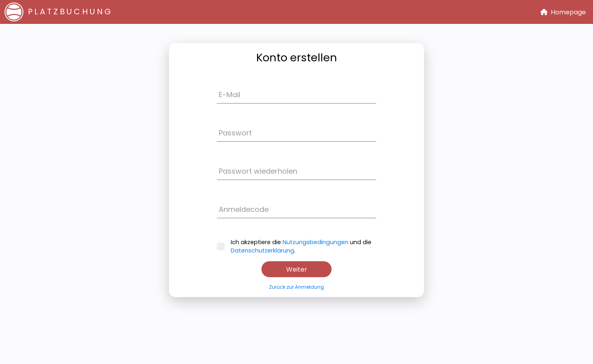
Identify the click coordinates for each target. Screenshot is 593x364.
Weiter (297, 269)
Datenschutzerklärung (262, 250)
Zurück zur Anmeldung (296, 287)
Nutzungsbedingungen (315, 242)
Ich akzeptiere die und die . (294, 246)
